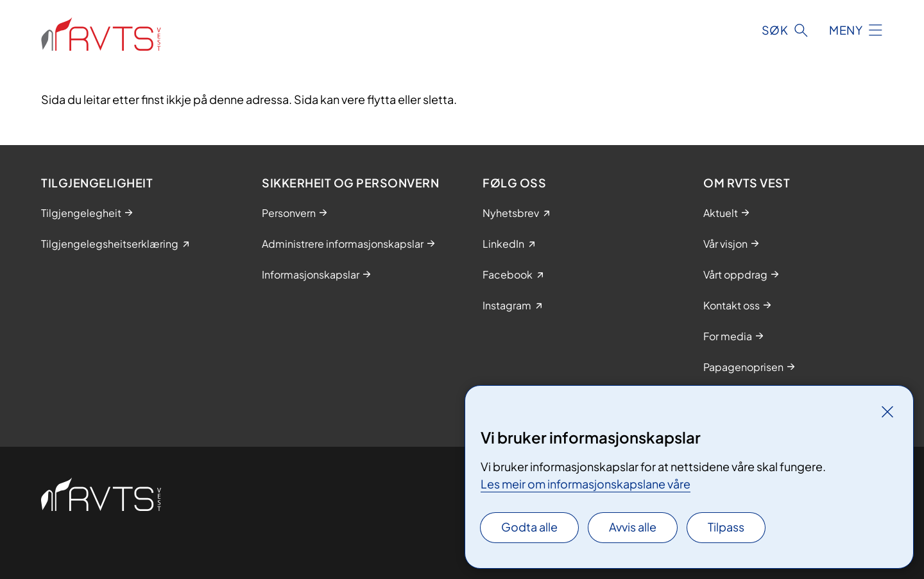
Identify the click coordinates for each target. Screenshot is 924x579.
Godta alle (529, 527)
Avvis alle (633, 527)
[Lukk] (887, 411)
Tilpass (726, 527)
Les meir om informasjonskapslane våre (586, 484)
